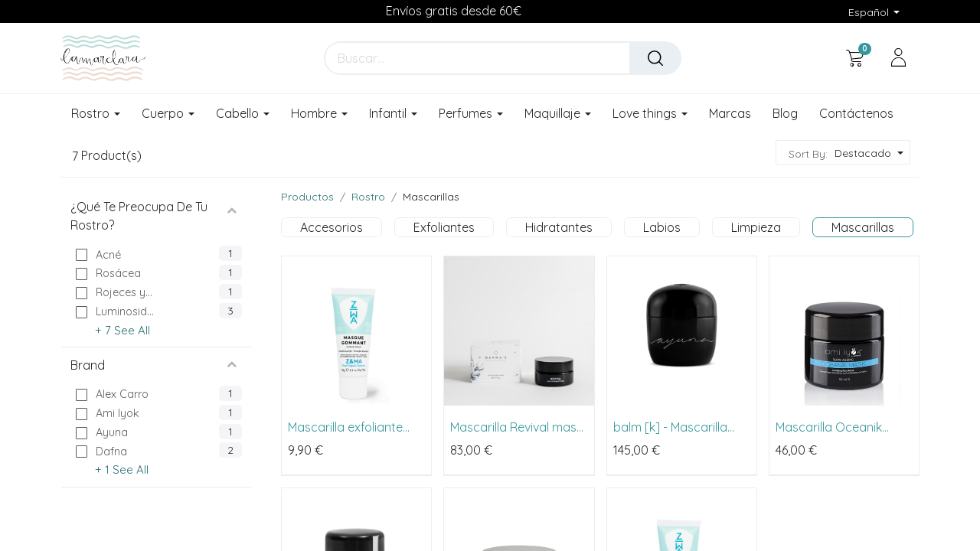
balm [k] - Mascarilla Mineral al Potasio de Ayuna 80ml (671, 427)
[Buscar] (655, 58)
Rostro (368, 197)
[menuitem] (730, 114)
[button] (867, 153)
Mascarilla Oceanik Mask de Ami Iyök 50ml (839, 427)
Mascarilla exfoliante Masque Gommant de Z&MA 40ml (349, 427)
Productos (307, 197)
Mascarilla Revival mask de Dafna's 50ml (516, 427)
